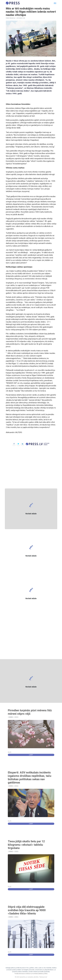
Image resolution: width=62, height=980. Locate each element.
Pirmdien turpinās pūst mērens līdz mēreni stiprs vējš (30, 712)
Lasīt (31, 755)
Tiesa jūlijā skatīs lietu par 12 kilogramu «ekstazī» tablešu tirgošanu (26, 845)
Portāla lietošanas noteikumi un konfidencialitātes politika (31, 974)
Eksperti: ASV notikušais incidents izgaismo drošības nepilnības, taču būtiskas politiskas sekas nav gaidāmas (30, 777)
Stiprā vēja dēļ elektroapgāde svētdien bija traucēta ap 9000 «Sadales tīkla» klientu (27, 910)
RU (55, 3)
